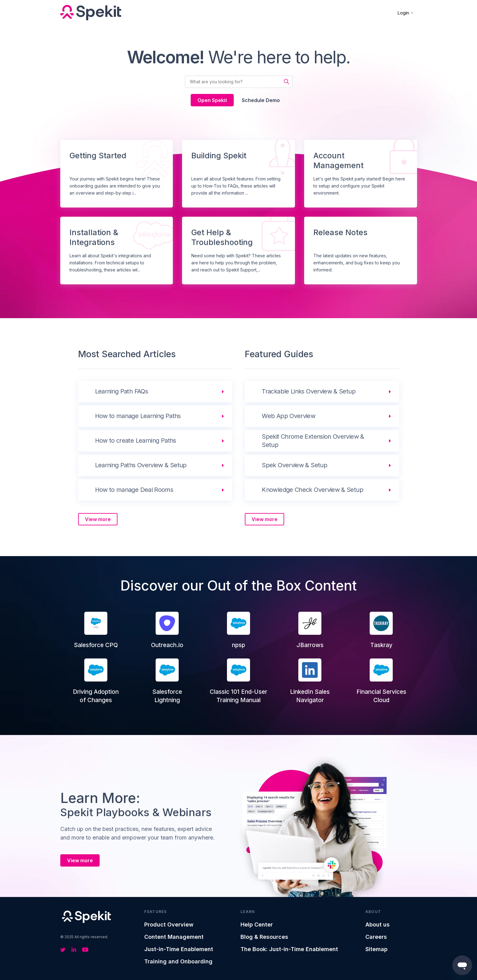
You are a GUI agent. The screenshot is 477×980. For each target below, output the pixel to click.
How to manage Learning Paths (138, 416)
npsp (238, 630)
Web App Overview (288, 416)
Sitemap (376, 949)
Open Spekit (212, 100)
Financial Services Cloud (381, 681)
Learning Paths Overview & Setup (141, 465)
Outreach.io (167, 630)
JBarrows (310, 630)
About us (378, 925)
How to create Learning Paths (136, 441)
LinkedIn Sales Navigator (310, 681)
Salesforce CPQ (96, 630)
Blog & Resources (264, 937)
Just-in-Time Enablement (179, 949)
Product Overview (169, 925)
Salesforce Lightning (167, 681)
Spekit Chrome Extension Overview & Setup (313, 441)
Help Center (257, 925)
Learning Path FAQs (121, 391)
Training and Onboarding (178, 961)
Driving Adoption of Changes (96, 681)
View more (98, 519)
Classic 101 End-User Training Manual (238, 681)
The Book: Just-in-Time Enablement (289, 949)
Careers (376, 937)
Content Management (174, 937)
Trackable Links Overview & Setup (309, 391)
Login (406, 13)
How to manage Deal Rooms (134, 490)
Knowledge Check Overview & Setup (312, 490)
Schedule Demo (261, 100)
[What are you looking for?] (239, 82)
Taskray (381, 630)
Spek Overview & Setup (294, 465)
